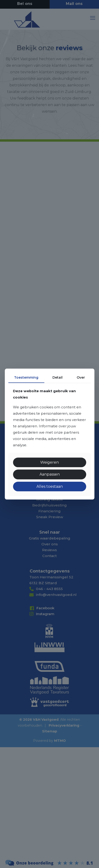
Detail (57, 377)
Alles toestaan (50, 486)
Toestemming (26, 377)
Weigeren (49, 463)
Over (81, 377)
